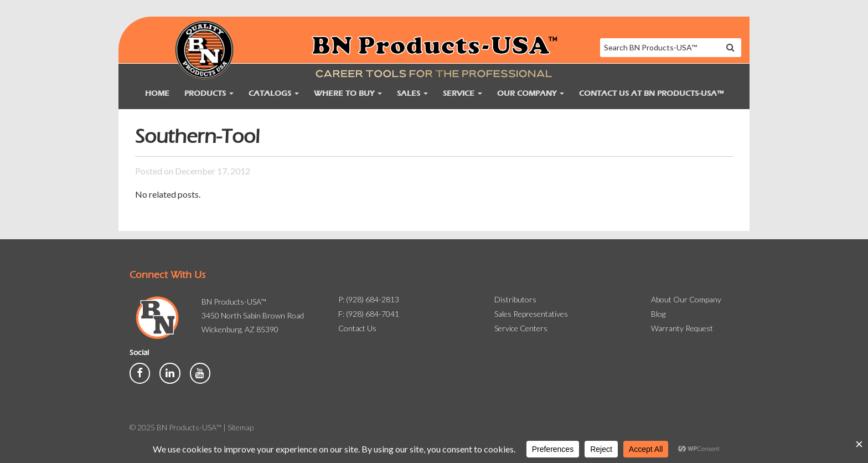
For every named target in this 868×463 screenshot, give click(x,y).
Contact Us (357, 328)
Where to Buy (348, 93)
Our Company (531, 93)
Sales (412, 93)
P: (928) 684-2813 (369, 299)
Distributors (515, 299)
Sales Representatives (531, 314)
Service (463, 93)
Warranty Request (682, 328)
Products (209, 93)
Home (157, 93)
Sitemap (241, 427)
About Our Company (686, 299)
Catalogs (274, 93)
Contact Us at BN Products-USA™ (651, 93)
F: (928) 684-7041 (369, 314)
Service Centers (521, 328)
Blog (658, 314)
